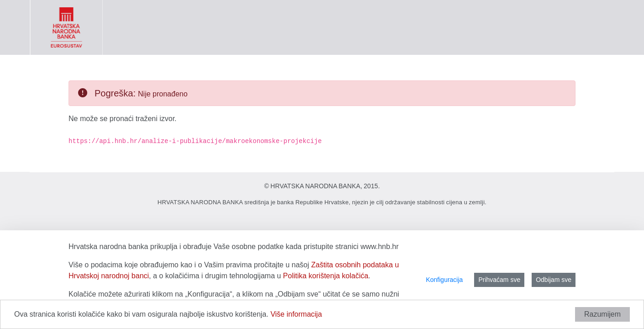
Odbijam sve (554, 280)
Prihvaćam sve (499, 280)
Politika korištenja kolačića (326, 276)
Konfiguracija (444, 280)
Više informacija (296, 314)
